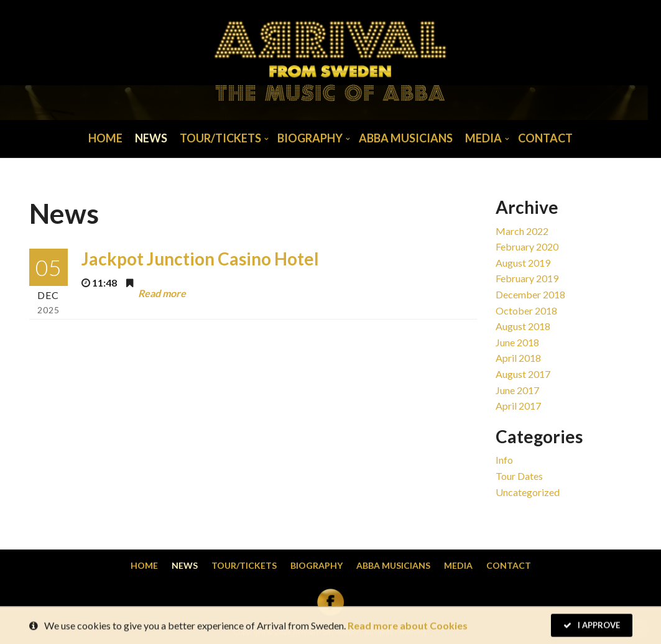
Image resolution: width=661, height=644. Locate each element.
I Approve (592, 626)
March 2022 (522, 231)
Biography (310, 138)
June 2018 (517, 342)
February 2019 (527, 278)
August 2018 (523, 326)
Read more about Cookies (408, 626)
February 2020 (527, 246)
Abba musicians (406, 138)
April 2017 (518, 406)
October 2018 (526, 310)
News (151, 138)
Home (105, 138)
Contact (545, 138)
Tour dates (519, 476)
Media (483, 138)
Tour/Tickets (220, 138)
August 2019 (523, 263)
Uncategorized (528, 492)
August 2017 (523, 374)
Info (504, 460)
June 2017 (517, 390)
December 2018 (530, 294)
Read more (162, 292)
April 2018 (518, 358)
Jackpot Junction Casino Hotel (200, 259)
